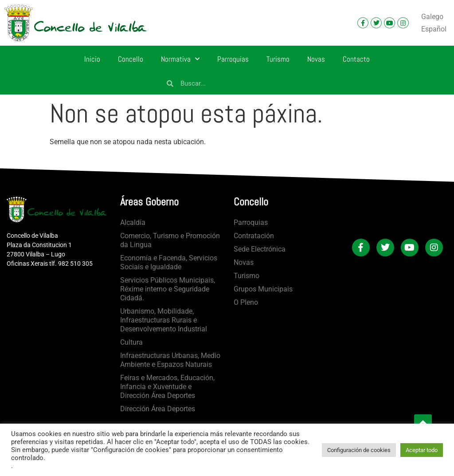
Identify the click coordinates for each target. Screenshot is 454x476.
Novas (316, 59)
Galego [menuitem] (432, 17)
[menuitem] (432, 17)
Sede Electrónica (260, 249)
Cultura (131, 342)
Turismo (278, 59)
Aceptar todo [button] (422, 450)
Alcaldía (133, 222)
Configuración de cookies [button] (359, 450)
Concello (131, 59)
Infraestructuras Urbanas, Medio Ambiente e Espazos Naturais (170, 360)
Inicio (92, 59)
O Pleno (246, 302)
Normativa (180, 59)
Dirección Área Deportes (158, 409)
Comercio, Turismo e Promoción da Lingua (170, 240)
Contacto (356, 59)
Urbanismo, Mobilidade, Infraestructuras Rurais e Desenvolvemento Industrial (164, 320)
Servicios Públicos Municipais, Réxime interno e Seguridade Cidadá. (168, 289)
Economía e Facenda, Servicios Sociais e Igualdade (169, 262)
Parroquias (233, 59)
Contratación (254, 236)
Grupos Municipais (263, 289)
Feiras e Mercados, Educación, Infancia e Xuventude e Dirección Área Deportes (167, 387)
